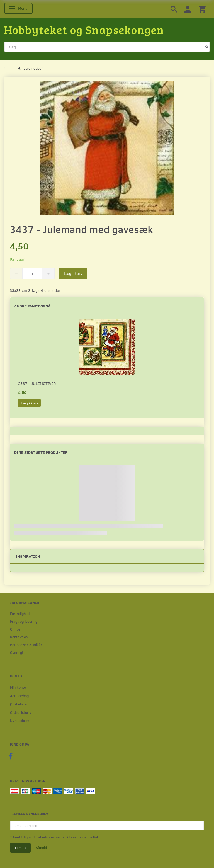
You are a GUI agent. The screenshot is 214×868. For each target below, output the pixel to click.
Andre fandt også (32, 306)
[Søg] (207, 47)
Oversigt (17, 652)
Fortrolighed (20, 613)
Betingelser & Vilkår (26, 645)
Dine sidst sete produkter (41, 452)
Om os (15, 629)
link (96, 837)
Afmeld (41, 848)
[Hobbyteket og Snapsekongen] (84, 30)
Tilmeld (20, 848)
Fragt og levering (24, 621)
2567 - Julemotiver (37, 383)
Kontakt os (19, 637)
